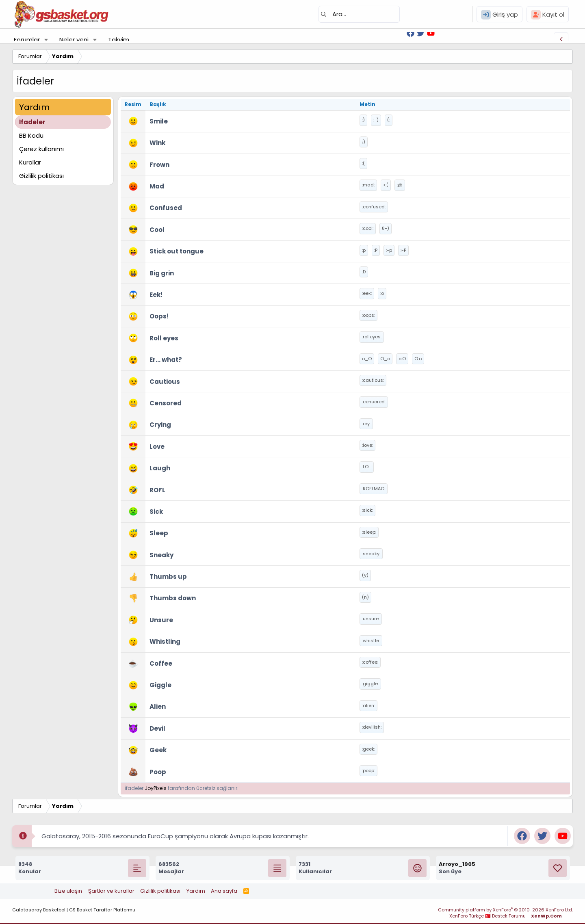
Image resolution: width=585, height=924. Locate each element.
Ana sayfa (224, 891)
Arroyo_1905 (457, 864)
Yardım (196, 891)
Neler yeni (74, 40)
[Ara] (359, 14)
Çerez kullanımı (41, 149)
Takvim (119, 40)
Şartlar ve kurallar (111, 891)
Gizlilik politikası (41, 176)
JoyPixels (156, 788)
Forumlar (27, 40)
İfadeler (32, 122)
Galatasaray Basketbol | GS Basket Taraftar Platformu (74, 910)
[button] (46, 40)
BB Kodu (31, 135)
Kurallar (30, 162)
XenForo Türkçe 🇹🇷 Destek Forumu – (506, 916)
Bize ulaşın (68, 891)
